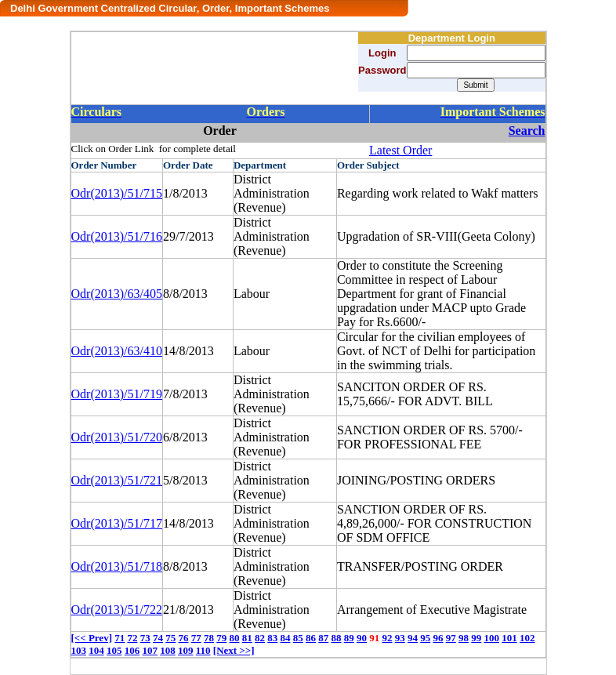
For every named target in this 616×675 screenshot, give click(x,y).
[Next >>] (234, 650)
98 (464, 638)
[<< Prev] (92, 638)
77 (196, 638)
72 (132, 638)
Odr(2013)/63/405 (117, 294)
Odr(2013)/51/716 (117, 236)
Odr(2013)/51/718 (117, 566)
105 (114, 650)
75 (170, 638)
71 (120, 638)
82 (260, 638)
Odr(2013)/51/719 (117, 394)
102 (527, 638)
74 (158, 638)
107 (150, 650)
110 (203, 650)
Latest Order (400, 150)
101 (509, 638)
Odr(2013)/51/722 (117, 610)
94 (413, 638)
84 (285, 638)
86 (311, 638)
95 (425, 638)
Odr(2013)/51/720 (117, 437)
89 (349, 638)
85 (298, 638)
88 (336, 638)
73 (145, 638)
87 (323, 638)
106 (132, 650)
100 (491, 638)
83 (272, 638)
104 (96, 650)
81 (247, 638)
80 (234, 638)
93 (400, 638)
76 (183, 638)
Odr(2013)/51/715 (117, 193)
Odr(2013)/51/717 (117, 523)
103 (79, 650)
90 (362, 638)
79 (221, 638)
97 (451, 638)
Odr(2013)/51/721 (117, 480)
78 (209, 638)
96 (438, 638)
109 (186, 650)
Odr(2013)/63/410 (117, 351)
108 (168, 650)
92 (387, 638)
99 (476, 638)
